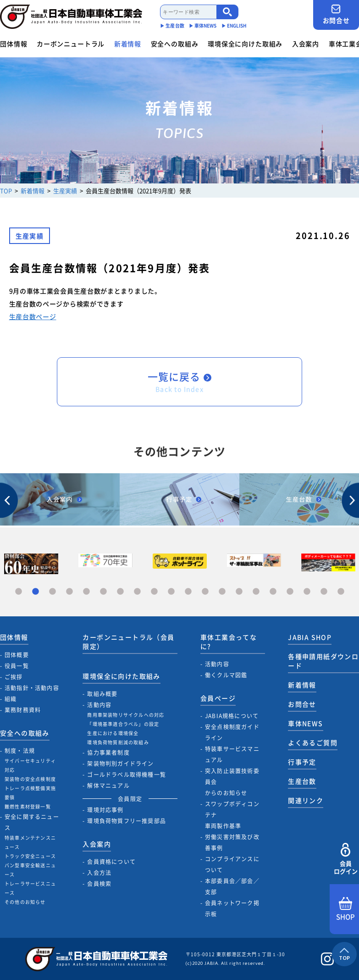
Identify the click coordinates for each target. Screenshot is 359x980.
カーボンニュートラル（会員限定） (128, 642)
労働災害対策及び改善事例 (232, 842)
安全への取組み (175, 44)
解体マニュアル (108, 786)
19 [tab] (324, 592)
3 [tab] (52, 592)
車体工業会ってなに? (229, 642)
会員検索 (99, 884)
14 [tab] (239, 592)
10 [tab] (171, 592)
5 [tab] (86, 592)
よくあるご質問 (313, 742)
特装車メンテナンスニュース (30, 842)
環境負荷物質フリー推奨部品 (127, 821)
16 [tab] (273, 592)
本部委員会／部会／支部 (232, 886)
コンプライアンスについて (232, 864)
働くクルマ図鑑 (226, 675)
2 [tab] (36, 592)
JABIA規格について (232, 716)
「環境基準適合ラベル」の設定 (123, 724)
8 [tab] (137, 592)
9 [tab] (154, 592)
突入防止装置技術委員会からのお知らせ (232, 782)
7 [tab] (120, 592)
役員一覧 (17, 666)
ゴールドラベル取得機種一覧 (127, 775)
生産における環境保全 (113, 733)
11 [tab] (188, 592)
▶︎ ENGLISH (234, 25)
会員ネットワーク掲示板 (232, 908)
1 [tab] (19, 592)
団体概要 (17, 655)
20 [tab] (341, 592)
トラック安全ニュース (30, 856)
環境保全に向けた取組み (245, 44)
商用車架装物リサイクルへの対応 (126, 715)
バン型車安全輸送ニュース (30, 870)
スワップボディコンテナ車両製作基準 (232, 815)
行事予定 (302, 762)
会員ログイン (345, 859)
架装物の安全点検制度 (30, 779)
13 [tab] (222, 592)
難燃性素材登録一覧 (28, 806)
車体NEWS (305, 723)
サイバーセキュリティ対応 (30, 765)
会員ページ (218, 698)
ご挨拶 (14, 677)
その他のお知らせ (25, 902)
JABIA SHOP (310, 637)
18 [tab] (307, 592)
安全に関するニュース (32, 822)
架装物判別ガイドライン (120, 764)
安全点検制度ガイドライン (232, 732)
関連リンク (306, 800)
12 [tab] (205, 592)
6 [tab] (103, 592)
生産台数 (302, 781)
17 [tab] (290, 592)
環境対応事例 (105, 810)
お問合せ (336, 14)
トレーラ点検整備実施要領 (30, 793)
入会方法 (99, 873)
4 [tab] (69, 592)
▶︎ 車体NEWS (203, 25)
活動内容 (99, 705)
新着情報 (128, 44)
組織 (11, 699)
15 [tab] (256, 592)
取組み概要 (102, 694)
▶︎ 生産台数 (172, 25)
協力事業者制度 (108, 753)
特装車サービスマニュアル (232, 754)
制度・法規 (20, 751)
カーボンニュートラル (71, 44)
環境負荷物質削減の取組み (118, 742)
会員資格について (111, 862)
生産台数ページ (33, 316)
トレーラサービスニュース (30, 888)
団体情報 (14, 44)
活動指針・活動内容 (32, 688)
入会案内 (306, 44)
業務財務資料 (23, 710)
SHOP (345, 909)
